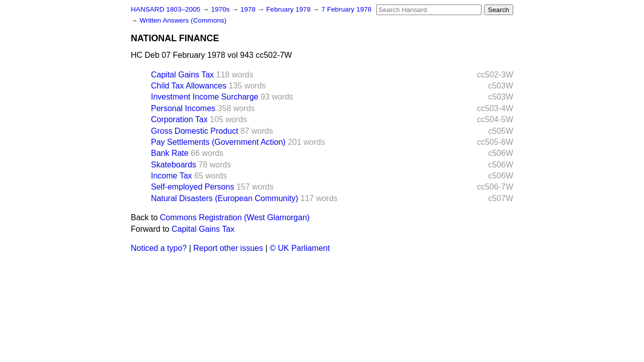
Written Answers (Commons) (183, 20)
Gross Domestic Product (194, 131)
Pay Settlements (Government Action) (218, 142)
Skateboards (174, 165)
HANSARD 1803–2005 (166, 9)
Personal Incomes (183, 108)
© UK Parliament (300, 248)
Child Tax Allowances (189, 86)
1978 (249, 9)
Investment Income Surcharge (205, 97)
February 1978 (289, 9)
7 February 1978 (347, 9)
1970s (221, 9)
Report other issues (228, 248)
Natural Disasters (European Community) (225, 198)
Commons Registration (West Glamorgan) (235, 217)
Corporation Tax (179, 119)
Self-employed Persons (192, 187)
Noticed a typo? (159, 248)
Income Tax (172, 176)
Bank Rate (170, 153)
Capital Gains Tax (182, 75)
